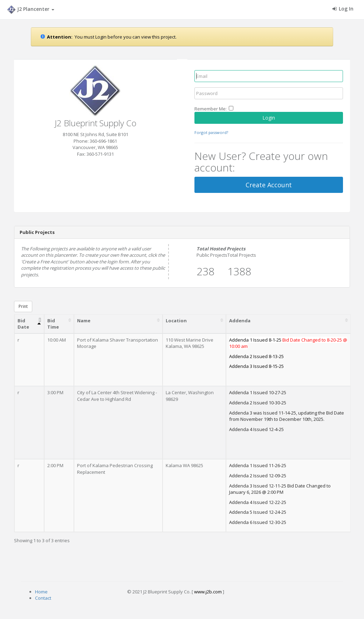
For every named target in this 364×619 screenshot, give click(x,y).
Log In (343, 9)
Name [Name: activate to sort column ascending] (84, 321)
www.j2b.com (208, 592)
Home (41, 592)
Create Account (269, 185)
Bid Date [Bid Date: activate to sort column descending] (23, 324)
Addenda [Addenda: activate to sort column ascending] (240, 321)
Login (269, 118)
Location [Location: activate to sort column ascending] (176, 321)
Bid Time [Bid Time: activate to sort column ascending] (53, 324)
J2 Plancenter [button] (31, 10)
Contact (43, 598)
